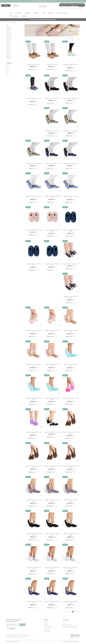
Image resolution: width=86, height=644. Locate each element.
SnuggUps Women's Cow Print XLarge (52, 432)
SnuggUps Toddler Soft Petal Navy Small (71, 231)
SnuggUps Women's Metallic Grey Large (52, 568)
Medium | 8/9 (9, 58)
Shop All (8, 65)
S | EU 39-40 (9, 32)
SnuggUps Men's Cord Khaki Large (34, 164)
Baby (7, 74)
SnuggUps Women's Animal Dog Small (71, 264)
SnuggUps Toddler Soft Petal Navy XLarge (52, 265)
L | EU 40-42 (9, 49)
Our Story (46, 625)
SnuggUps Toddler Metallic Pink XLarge (52, 231)
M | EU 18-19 (9, 34)
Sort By (69, 38)
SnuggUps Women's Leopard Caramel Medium (34, 467)
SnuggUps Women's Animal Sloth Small (71, 331)
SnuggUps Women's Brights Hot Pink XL (71, 399)
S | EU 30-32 (9, 29)
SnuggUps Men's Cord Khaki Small (52, 131)
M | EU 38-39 (9, 40)
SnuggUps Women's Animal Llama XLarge (52, 331)
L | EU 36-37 (9, 47)
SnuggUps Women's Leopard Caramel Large (52, 467)
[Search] (60, 7)
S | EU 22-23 (9, 27)
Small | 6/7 (8, 56)
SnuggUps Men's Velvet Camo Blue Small (34, 197)
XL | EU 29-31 (9, 53)
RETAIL (6, 5)
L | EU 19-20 (9, 43)
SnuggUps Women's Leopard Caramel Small (71, 433)
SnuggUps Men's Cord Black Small (52, 98)
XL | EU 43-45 (9, 54)
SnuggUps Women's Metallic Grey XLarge (71, 568)
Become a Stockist (67, 625)
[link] (81, 7)
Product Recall (47, 631)
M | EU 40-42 (9, 42)
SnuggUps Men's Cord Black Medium (71, 98)
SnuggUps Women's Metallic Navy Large (52, 602)
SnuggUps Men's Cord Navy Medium (71, 164)
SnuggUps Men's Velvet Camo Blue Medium (52, 197)
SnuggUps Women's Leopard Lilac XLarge (71, 500)
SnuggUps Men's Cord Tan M (34, 64)
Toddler (8, 72)
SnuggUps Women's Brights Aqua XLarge (52, 399)
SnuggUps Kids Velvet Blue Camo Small (34, 99)
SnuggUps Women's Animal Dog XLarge (71, 297)
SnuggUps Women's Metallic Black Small (34, 534)
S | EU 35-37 (9, 30)
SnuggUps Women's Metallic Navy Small (34, 602)
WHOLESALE (16, 5)
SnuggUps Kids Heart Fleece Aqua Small (71, 65)
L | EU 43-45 (9, 51)
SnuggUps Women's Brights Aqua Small (71, 365)
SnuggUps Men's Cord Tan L (52, 64)
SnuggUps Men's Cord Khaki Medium (71, 131)
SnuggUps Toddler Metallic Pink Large (34, 230)
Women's (8, 67)
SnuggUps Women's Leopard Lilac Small (34, 500)
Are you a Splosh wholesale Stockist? (43, 19)
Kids (7, 70)
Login (64, 623)
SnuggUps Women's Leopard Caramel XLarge (71, 467)
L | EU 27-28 (9, 45)
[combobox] (70, 7)
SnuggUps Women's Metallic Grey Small (34, 568)
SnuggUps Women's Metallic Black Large (52, 534)
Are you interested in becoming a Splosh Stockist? (72, 5)
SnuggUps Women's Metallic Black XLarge (71, 534)
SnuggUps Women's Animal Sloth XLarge (52, 365)
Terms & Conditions (48, 627)
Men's (7, 68)
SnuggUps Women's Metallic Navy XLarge (71, 602)
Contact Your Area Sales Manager (70, 627)
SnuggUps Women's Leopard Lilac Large (52, 500)
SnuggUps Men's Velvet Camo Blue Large (71, 197)
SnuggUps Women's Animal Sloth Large (34, 365)
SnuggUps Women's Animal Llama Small (34, 331)
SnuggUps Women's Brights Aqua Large (34, 399)
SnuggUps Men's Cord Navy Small (52, 164)
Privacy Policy (47, 629)
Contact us (46, 623)
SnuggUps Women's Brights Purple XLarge (34, 433)
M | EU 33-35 (9, 38)
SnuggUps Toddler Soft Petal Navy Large (34, 265)
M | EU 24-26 (9, 36)
